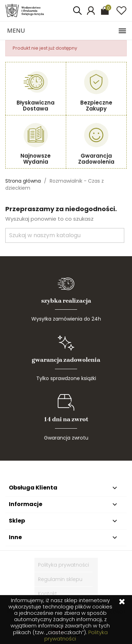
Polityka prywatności (64, 565)
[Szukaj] (65, 235)
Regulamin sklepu (60, 579)
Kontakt (48, 594)
